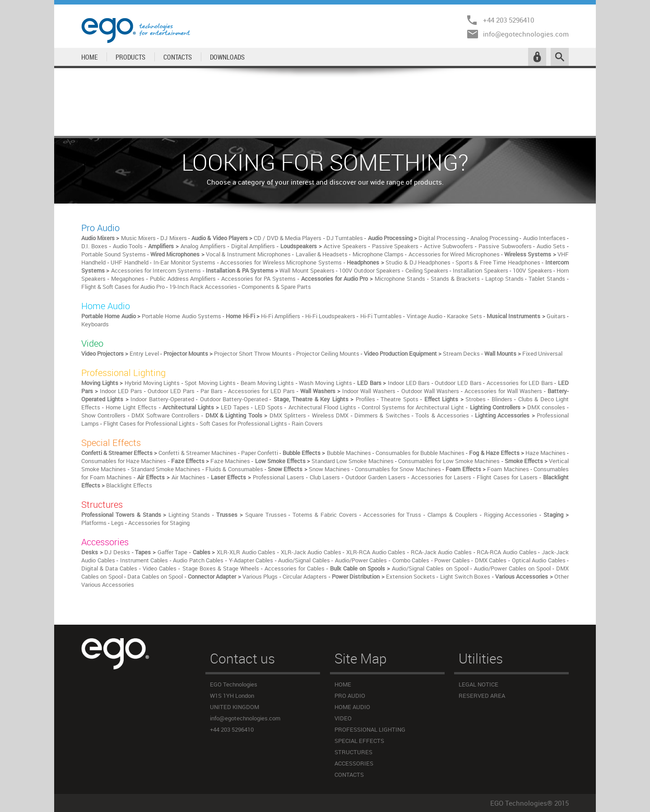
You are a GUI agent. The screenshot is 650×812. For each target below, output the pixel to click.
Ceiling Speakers (427, 270)
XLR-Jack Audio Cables (311, 552)
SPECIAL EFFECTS (359, 741)
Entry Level (144, 353)
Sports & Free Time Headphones (498, 262)
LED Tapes (235, 407)
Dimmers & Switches (382, 415)
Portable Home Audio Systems (182, 316)
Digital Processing (442, 238)
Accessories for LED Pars (261, 391)
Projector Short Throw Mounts (253, 353)
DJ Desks (117, 552)
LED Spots (269, 407)
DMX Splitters (288, 415)
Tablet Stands (547, 278)
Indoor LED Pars (121, 391)
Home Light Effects (131, 407)
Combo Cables (411, 560)
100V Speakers (532, 270)
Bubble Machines (349, 453)
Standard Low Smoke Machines (352, 461)
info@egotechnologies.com (526, 34)
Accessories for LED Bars (520, 383)
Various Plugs (260, 576)
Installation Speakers (480, 270)
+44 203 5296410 (508, 20)
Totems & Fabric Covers (325, 515)
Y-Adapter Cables (251, 560)
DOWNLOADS (227, 57)
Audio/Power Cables (361, 560)
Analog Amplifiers (203, 246)
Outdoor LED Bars (458, 383)
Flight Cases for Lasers (507, 477)
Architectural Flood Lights (322, 407)
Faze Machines (230, 461)
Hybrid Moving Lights (152, 383)
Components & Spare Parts (276, 287)
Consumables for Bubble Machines (420, 453)
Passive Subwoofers (505, 246)
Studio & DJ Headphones (418, 262)
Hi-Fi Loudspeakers (330, 316)
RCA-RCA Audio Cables (506, 552)
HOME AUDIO (352, 707)
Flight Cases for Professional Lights (149, 423)
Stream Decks (461, 353)
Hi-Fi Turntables (381, 316)
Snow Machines (329, 469)
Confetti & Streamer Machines (197, 453)
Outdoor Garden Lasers (376, 477)
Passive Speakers (395, 246)
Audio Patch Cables (198, 560)
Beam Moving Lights (267, 383)
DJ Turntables (345, 238)
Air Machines (188, 477)
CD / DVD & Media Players (288, 238)
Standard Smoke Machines (166, 469)
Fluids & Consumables (234, 469)
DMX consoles (546, 407)
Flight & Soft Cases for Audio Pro (123, 287)
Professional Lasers (279, 477)
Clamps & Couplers (453, 515)
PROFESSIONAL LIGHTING (370, 729)
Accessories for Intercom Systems (156, 270)
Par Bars (211, 391)
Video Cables (160, 568)
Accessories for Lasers (441, 477)
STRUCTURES (353, 752)
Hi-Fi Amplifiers (281, 316)
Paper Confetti (260, 453)
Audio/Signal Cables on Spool (430, 568)
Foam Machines (508, 469)
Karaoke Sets (464, 316)
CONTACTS (178, 57)
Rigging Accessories (511, 515)
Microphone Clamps (378, 254)
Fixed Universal (542, 353)
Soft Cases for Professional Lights (243, 423)
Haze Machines (546, 453)
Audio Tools (128, 246)
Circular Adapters (305, 576)
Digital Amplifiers (253, 246)
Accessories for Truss (392, 515)
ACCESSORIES (354, 763)
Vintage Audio (425, 316)
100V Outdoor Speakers (370, 270)
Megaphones (128, 278)
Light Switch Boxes (465, 576)
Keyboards (95, 324)
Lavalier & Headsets (322, 254)
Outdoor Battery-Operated (234, 399)
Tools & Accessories (442, 415)
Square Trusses (266, 515)
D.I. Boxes (94, 246)
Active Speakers (345, 246)
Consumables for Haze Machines (124, 461)
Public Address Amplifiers (183, 278)
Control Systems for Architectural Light (413, 407)
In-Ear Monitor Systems (184, 262)
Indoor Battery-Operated (162, 399)
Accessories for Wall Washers (503, 391)
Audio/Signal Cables (304, 560)
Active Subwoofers (448, 246)
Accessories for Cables (295, 568)
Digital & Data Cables (109, 568)
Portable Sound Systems (114, 254)
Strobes (476, 399)
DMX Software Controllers (165, 415)
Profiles (365, 399)
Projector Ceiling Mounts (328, 353)
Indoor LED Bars (409, 383)
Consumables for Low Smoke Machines (449, 461)
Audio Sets (551, 246)
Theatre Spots (399, 399)
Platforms (94, 523)
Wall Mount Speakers (307, 270)
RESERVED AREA (482, 696)
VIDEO (343, 718)
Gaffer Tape (173, 552)
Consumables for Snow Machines (398, 469)
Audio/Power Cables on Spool (512, 568)
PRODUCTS (130, 57)
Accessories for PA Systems (258, 278)
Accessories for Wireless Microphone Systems (281, 262)
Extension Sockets (411, 576)
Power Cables (452, 560)
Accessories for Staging (159, 523)
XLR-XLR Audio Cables (246, 552)
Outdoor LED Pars (171, 391)
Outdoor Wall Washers (430, 391)
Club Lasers (325, 477)
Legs (117, 523)
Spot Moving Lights (210, 383)
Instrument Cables (144, 560)
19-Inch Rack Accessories (203, 287)
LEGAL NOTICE (478, 684)
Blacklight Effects (129, 485)
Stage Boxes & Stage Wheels (221, 568)
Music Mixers (138, 238)
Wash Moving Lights (325, 383)
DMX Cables (491, 560)
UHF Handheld (130, 262)
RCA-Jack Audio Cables (441, 552)
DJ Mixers (173, 238)
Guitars (556, 316)
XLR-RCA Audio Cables (376, 552)
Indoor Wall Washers (369, 391)
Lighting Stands (189, 515)
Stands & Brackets (455, 278)
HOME (89, 57)
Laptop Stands (504, 278)
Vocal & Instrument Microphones (248, 254)
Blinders (502, 399)
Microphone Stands (400, 278)
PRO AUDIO (350, 696)
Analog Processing (494, 238)
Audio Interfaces (544, 238)
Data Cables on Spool (155, 576)
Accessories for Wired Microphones (454, 254)
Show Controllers (103, 415)
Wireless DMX (330, 415)
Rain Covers (307, 423)
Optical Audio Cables (539, 560)
